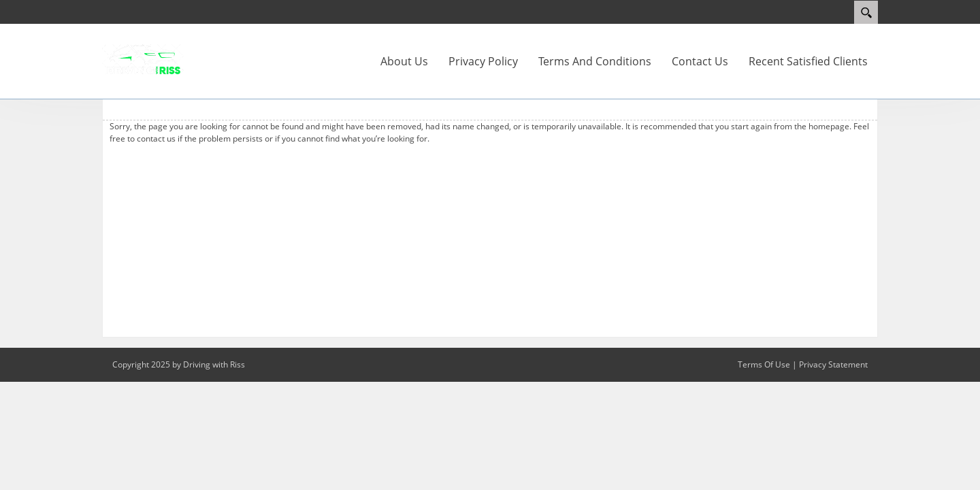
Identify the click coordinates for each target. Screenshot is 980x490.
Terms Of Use (764, 364)
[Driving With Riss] (143, 59)
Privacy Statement (833, 364)
